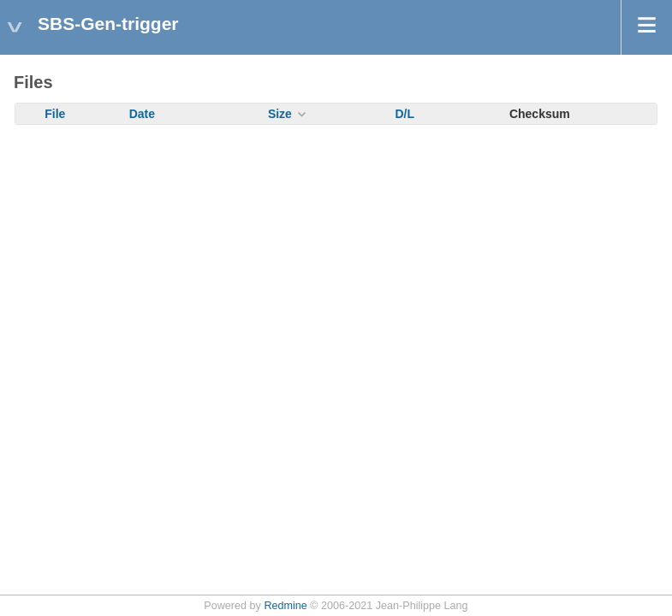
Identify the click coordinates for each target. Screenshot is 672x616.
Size (280, 114)
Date (142, 114)
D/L (404, 114)
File (55, 114)
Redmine (285, 606)
